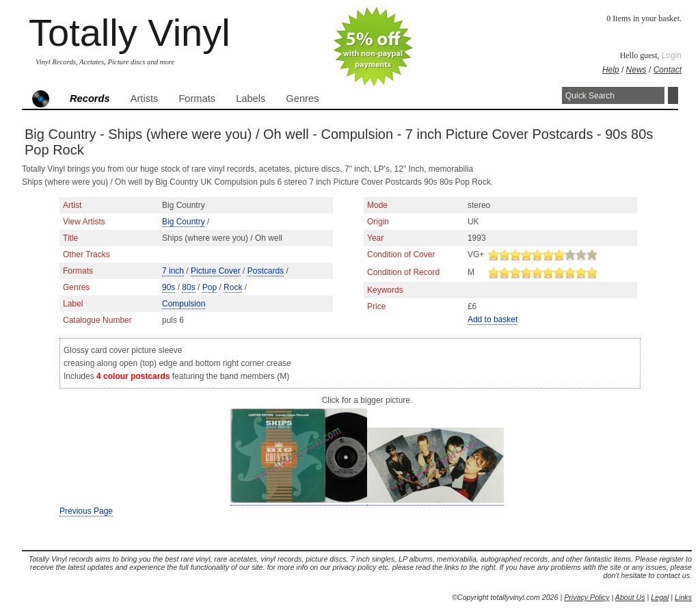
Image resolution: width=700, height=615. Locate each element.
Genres (302, 99)
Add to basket (493, 319)
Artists (145, 99)
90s (169, 287)
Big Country (184, 222)
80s (188, 287)
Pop (210, 287)
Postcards (266, 271)
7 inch (173, 271)
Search (673, 95)
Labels (251, 99)
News (636, 70)
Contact (668, 70)
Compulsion (184, 304)
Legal (660, 597)
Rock (233, 287)
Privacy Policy (587, 597)
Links (683, 597)
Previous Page (86, 511)
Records (90, 99)
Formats (197, 99)
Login (672, 55)
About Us (630, 597)
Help (611, 70)
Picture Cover (216, 271)
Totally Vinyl (130, 32)
